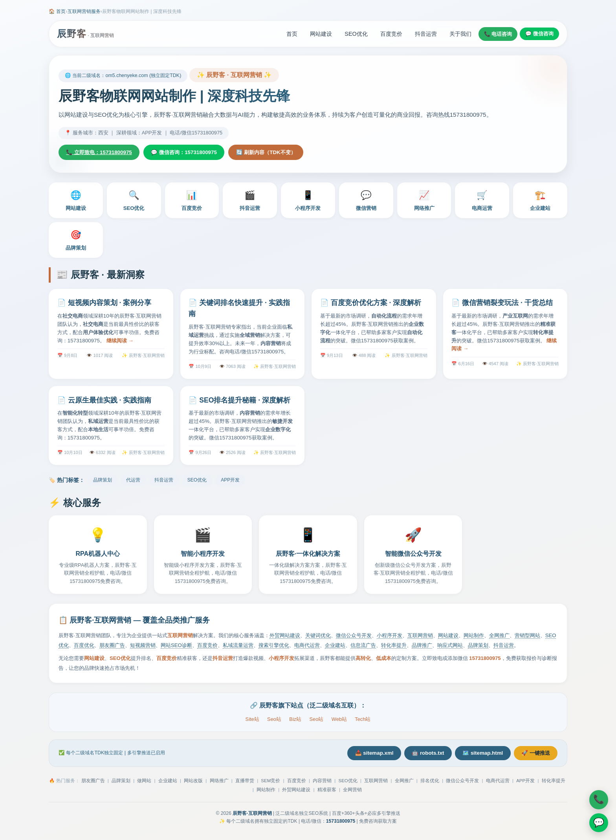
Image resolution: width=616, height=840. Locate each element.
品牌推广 (422, 646)
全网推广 (499, 637)
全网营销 (352, 792)
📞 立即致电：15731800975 (102, 153)
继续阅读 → (120, 341)
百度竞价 (391, 34)
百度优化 (84, 646)
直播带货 (245, 783)
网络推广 (424, 201)
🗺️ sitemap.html (476, 755)
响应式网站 (450, 646)
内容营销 (322, 783)
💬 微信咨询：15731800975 (193, 153)
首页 (292, 34)
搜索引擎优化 (274, 646)
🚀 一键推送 (533, 755)
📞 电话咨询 (498, 34)
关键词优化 (318, 637)
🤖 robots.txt (418, 755)
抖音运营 (426, 34)
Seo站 (274, 720)
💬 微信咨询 (539, 34)
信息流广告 (363, 646)
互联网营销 (420, 637)
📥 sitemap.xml (360, 755)
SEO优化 (356, 34)
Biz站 (295, 720)
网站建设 (321, 34)
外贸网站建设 (285, 637)
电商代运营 (307, 646)
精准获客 (327, 792)
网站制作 (474, 637)
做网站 (144, 783)
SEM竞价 (270, 783)
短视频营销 (143, 646)
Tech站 (363, 720)
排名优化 (430, 783)
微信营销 (366, 201)
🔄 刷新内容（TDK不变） (281, 153)
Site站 (252, 720)
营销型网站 (527, 637)
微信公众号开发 (354, 637)
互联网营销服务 (84, 11)
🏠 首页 (57, 11)
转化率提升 (394, 646)
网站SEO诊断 (176, 646)
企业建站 (540, 201)
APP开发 (230, 481)
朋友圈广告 (112, 646)
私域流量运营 (238, 646)
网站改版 (193, 783)
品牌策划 (76, 241)
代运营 (133, 481)
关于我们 (460, 34)
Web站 (339, 720)
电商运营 (482, 201)
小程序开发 (308, 201)
